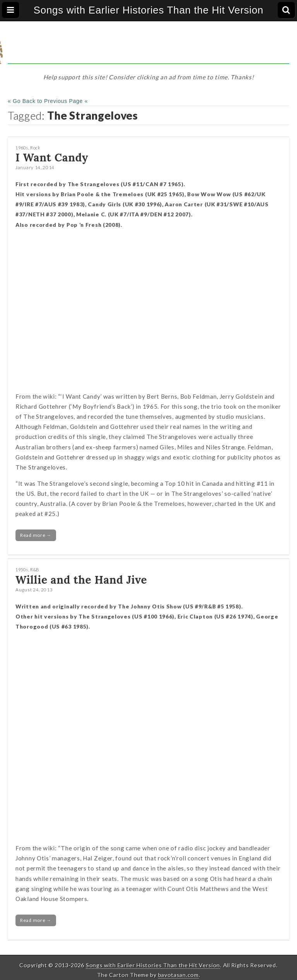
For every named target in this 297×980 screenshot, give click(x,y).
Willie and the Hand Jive (81, 580)
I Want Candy (52, 158)
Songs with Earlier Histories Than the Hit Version (149, 10)
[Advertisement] (148, 46)
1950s (22, 570)
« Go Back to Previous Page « (48, 101)
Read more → (36, 535)
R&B (35, 570)
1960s (22, 148)
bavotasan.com (178, 975)
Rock (35, 148)
